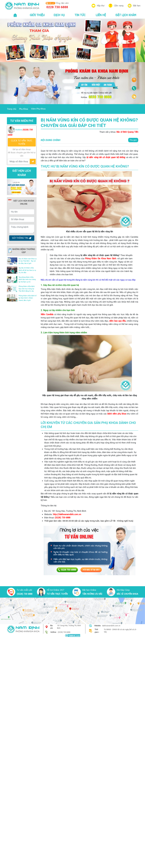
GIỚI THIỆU (37, 15)
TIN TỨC (80, 15)
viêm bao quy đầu (118, 321)
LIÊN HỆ (101, 15)
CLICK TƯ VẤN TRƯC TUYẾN (22, 142)
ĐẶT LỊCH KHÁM (126, 15)
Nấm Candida (47, 314)
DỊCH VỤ (59, 15)
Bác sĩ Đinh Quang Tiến (127, 132)
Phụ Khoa (24, 109)
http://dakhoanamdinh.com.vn (67, 514)
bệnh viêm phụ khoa (117, 414)
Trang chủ (12, 109)
